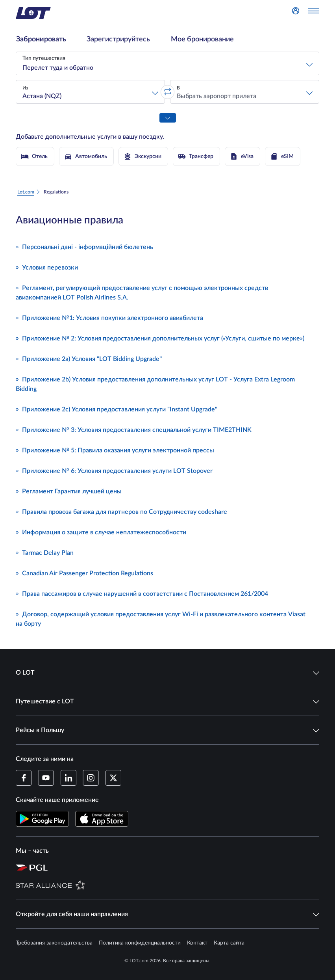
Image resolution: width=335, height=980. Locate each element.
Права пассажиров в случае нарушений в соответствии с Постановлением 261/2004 (142, 593)
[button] (167, 63)
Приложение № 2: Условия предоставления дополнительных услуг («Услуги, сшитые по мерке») (160, 338)
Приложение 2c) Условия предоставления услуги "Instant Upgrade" (117, 409)
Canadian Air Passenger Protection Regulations (84, 573)
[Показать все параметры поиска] (168, 118)
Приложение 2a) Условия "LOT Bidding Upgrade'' (89, 358)
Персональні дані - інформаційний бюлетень (84, 246)
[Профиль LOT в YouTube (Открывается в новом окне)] (46, 778)
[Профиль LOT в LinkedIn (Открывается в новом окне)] (68, 778)
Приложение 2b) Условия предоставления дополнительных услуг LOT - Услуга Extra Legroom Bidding (155, 383)
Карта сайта (229, 943)
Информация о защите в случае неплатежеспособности (101, 532)
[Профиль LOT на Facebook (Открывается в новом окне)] (24, 778)
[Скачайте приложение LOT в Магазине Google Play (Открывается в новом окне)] (42, 819)
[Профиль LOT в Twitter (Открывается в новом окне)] (113, 778)
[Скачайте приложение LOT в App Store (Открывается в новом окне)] (102, 819)
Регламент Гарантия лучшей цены (69, 491)
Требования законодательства (54, 943)
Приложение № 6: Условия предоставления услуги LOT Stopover (114, 470)
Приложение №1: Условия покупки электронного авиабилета (109, 317)
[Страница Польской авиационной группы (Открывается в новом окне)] (171, 867)
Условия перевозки (47, 267)
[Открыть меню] (313, 13)
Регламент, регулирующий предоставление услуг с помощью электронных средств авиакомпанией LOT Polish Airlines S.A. (142, 292)
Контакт (197, 943)
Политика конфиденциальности (140, 943)
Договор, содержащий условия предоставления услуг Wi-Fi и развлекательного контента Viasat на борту (161, 618)
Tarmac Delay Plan (45, 552)
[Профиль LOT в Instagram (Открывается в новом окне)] (91, 778)
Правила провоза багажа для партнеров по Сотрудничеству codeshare (121, 511)
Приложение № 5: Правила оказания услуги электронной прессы (115, 450)
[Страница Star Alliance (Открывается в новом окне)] (171, 885)
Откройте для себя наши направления (167, 914)
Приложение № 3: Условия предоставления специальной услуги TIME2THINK (134, 429)
